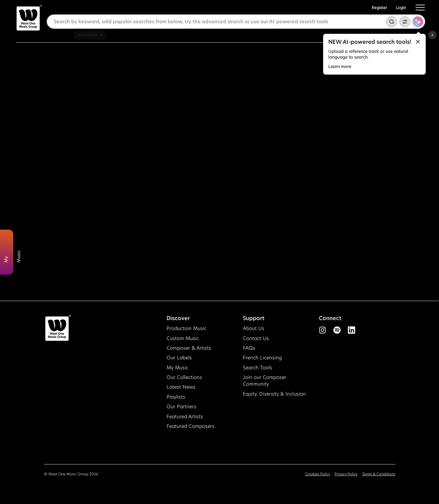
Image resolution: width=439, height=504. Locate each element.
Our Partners (181, 407)
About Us (254, 328)
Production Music (186, 328)
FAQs (249, 348)
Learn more (340, 66)
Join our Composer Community (265, 381)
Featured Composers (191, 426)
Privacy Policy (346, 474)
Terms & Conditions (379, 474)
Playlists (176, 397)
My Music (177, 368)
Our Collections (184, 377)
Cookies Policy (318, 474)
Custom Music (183, 338)
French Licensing (262, 358)
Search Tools (258, 368)
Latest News (181, 387)
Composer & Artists (189, 348)
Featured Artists (185, 417)
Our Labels (179, 358)
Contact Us (256, 338)
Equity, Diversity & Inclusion (274, 394)
